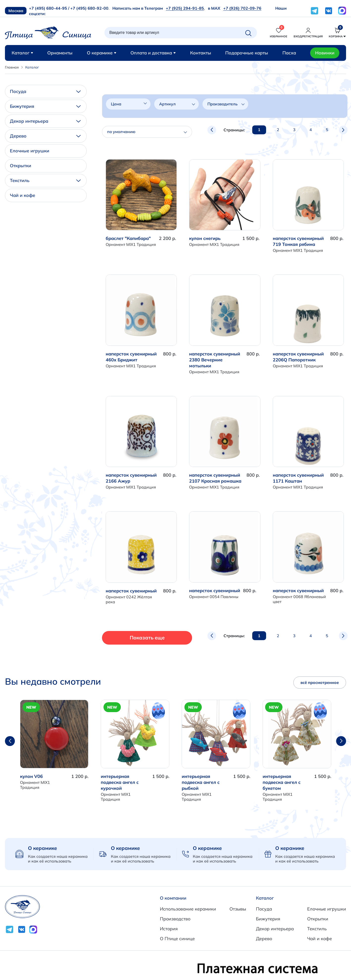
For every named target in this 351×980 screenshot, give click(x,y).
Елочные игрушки (30, 151)
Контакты (201, 53)
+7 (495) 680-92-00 (89, 8)
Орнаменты (60, 53)
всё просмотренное (320, 682)
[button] (341, 741)
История (169, 929)
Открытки (21, 166)
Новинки (325, 53)
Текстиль (45, 180)
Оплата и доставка (153, 53)
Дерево (45, 136)
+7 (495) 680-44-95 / (49, 8)
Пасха (289, 53)
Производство (175, 919)
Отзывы (238, 909)
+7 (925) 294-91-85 (185, 8)
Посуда (45, 91)
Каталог (22, 53)
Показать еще (138, 638)
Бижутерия (45, 106)
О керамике (102, 53)
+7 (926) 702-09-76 (242, 8)
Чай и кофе (23, 195)
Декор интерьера (45, 121)
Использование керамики (188, 909)
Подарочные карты (247, 53)
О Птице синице (177, 939)
